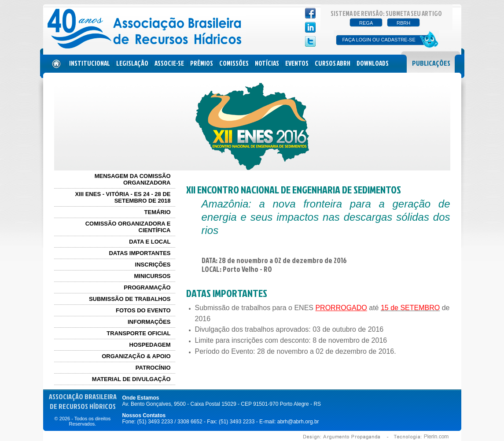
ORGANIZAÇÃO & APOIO (136, 356)
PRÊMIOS (202, 63)
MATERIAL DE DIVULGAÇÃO (131, 379)
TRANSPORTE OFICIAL (138, 333)
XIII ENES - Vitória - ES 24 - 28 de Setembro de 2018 (123, 197)
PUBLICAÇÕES (431, 63)
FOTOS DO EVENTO (143, 310)
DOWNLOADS (373, 63)
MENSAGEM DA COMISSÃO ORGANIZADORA (133, 179)
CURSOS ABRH (333, 63)
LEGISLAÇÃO (132, 63)
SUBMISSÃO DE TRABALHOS (130, 299)
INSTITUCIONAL (90, 63)
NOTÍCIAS (267, 63)
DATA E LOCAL (150, 242)
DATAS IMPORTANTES (140, 253)
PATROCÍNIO (153, 368)
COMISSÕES (234, 63)
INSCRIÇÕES (153, 265)
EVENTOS (297, 63)
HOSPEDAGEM (150, 345)
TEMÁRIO (158, 212)
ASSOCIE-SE (169, 63)
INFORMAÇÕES (149, 322)
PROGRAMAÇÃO (147, 287)
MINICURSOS (152, 276)
